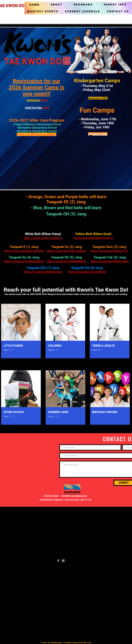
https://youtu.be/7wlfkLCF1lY (109, 251)
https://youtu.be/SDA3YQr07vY (93, 238)
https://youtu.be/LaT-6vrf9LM (87, 272)
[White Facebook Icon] (58, 561)
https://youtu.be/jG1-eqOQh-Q (43, 238)
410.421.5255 (51, 496)
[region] (21, 334)
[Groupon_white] (63, 561)
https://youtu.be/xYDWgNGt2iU (66, 261)
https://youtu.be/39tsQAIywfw (43, 272)
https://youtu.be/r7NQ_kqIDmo (66, 251)
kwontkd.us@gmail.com (74, 496)
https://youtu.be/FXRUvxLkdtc (110, 261)
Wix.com (87, 643)
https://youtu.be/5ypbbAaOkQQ (24, 261)
